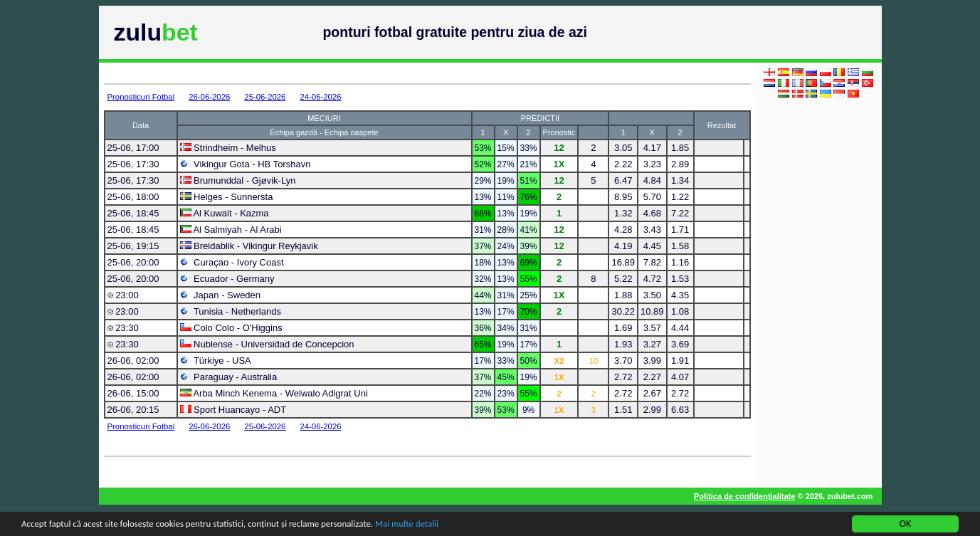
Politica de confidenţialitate (744, 496)
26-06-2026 (209, 97)
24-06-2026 (320, 97)
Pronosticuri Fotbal (141, 97)
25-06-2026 (265, 97)
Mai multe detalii (439, 526)
